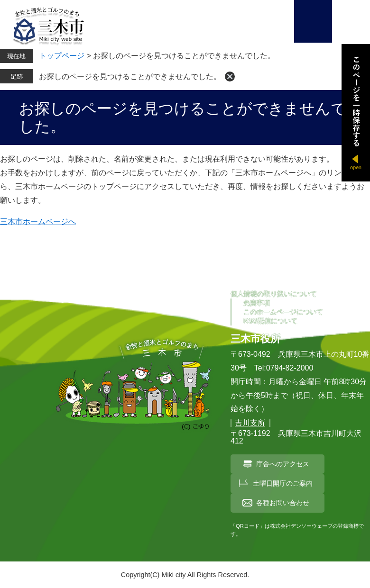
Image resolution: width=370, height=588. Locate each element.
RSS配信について (270, 321)
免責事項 (257, 303)
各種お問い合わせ (283, 503)
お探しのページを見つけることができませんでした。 (130, 77)
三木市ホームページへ (38, 222)
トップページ (62, 56)
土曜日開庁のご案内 (283, 483)
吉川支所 (250, 423)
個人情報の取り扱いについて (274, 294)
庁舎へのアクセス (283, 464)
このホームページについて (283, 312)
